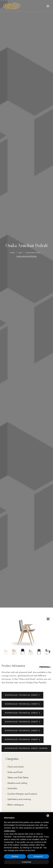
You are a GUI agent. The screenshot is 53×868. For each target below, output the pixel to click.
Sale (20, 253)
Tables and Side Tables (18, 778)
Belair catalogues (16, 805)
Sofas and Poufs (33, 253)
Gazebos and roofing (17, 783)
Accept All (38, 856)
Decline (15, 856)
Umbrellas (12, 788)
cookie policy (10, 831)
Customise (27, 862)
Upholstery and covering (19, 799)
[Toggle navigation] (48, 7)
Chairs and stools (16, 767)
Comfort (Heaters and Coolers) (22, 794)
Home (12, 253)
